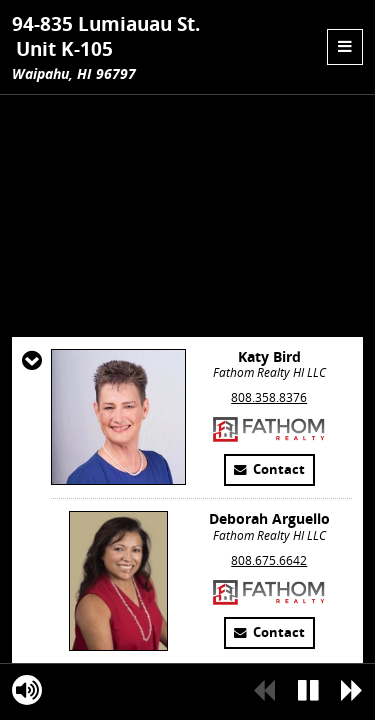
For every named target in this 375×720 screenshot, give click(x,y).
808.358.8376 (269, 518)
